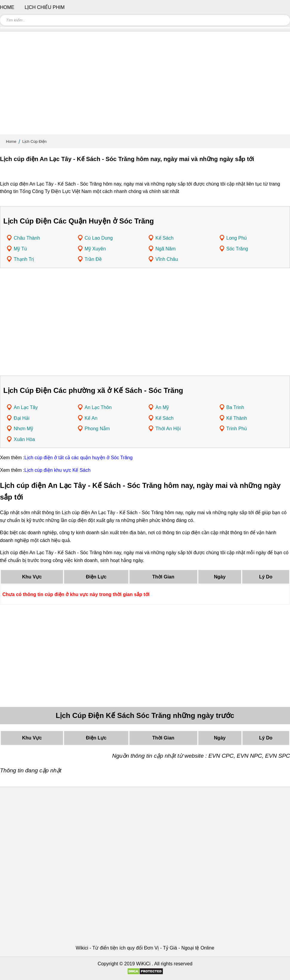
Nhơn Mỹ (23, 429)
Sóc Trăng (237, 249)
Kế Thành (237, 418)
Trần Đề (93, 259)
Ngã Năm (166, 249)
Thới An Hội (168, 429)
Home (11, 141)
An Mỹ (162, 407)
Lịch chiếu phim (44, 7)
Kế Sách (165, 238)
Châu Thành (27, 238)
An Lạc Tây (26, 407)
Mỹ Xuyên (95, 249)
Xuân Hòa (24, 439)
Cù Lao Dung (99, 238)
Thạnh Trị (24, 259)
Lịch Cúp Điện (35, 141)
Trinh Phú (237, 429)
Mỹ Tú (20, 249)
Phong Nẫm (97, 429)
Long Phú (237, 238)
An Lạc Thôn (98, 407)
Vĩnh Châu (167, 259)
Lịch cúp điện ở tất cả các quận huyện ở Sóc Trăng (79, 458)
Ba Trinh (235, 407)
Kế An (91, 418)
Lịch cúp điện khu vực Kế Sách (58, 470)
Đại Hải (22, 418)
